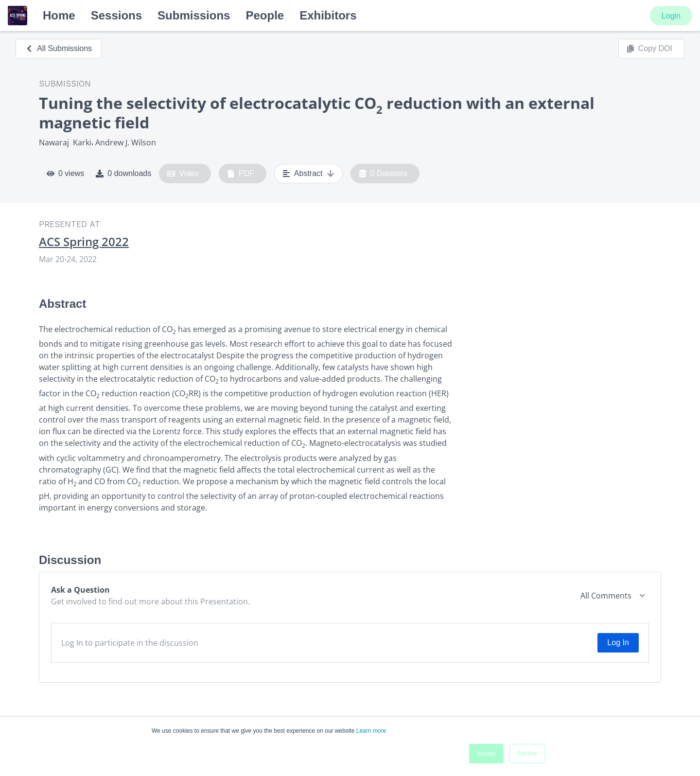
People (265, 15)
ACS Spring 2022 (84, 242)
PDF (241, 174)
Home (59, 15)
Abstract (308, 174)
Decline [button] (527, 754)
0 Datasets (383, 174)
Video (183, 174)
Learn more (371, 731)
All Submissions (59, 48)
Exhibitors (328, 15)
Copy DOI (649, 49)
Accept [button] (486, 754)
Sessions (116, 15)
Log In (618, 643)
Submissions (194, 15)
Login (671, 16)
